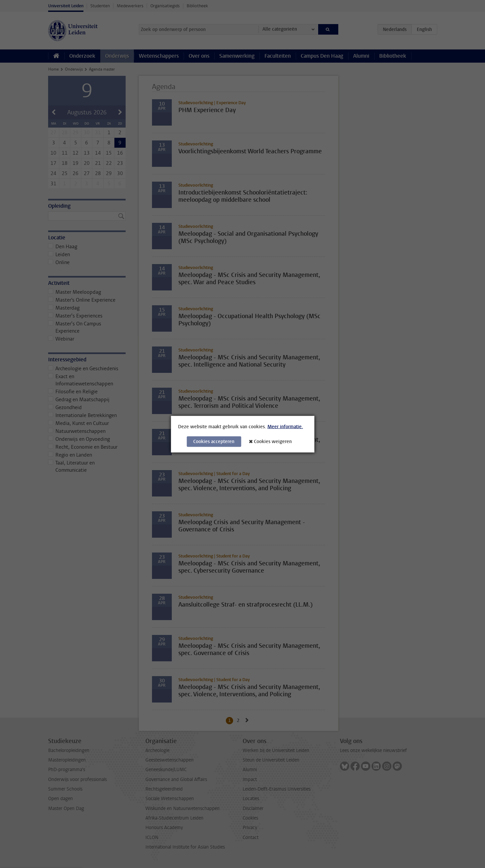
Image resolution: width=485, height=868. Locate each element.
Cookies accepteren (214, 441)
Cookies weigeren (273, 441)
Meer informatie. (285, 426)
